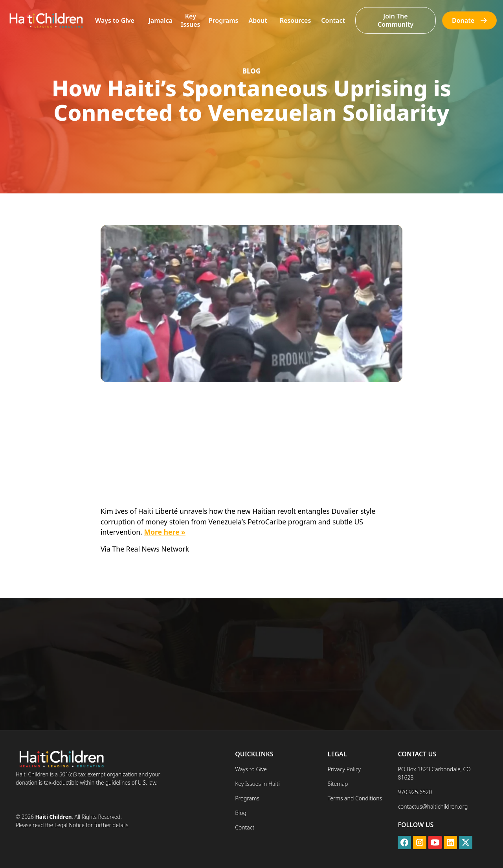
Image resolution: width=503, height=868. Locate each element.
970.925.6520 (415, 792)
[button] (115, 21)
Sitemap (338, 784)
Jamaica (161, 20)
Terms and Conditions (355, 798)
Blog (241, 813)
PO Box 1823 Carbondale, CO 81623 (434, 773)
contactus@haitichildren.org (433, 806)
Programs (224, 20)
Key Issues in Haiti (257, 784)
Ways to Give (115, 20)
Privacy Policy (344, 769)
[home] (46, 20)
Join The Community (396, 20)
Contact (333, 20)
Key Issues (190, 20)
